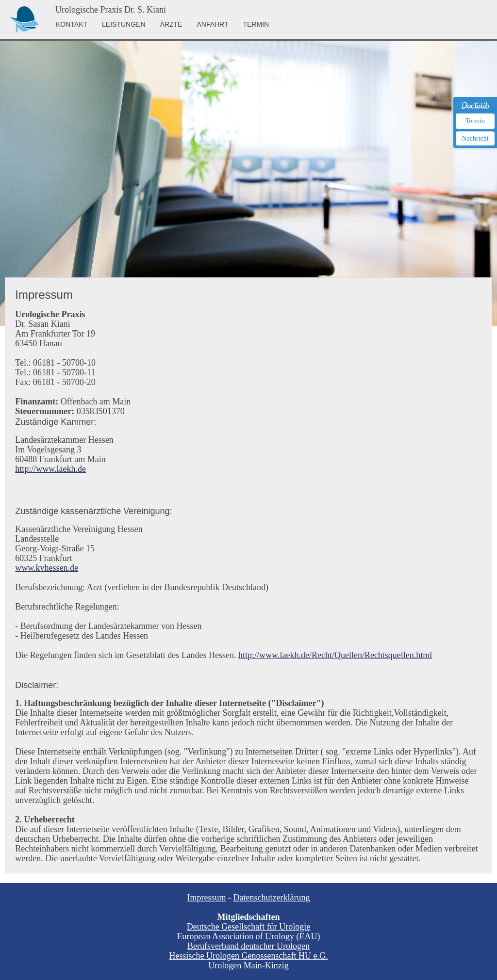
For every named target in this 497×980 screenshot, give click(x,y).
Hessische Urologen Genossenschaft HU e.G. (249, 956)
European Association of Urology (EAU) (249, 936)
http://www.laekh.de (50, 469)
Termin (475, 121)
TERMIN (256, 24)
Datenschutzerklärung (272, 898)
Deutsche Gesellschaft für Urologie (248, 927)
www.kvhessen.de (47, 568)
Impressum (207, 898)
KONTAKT (72, 24)
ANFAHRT (212, 24)
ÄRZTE (171, 24)
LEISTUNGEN (124, 24)
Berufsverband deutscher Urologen (248, 946)
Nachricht (475, 138)
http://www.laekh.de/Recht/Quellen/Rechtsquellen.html (335, 655)
